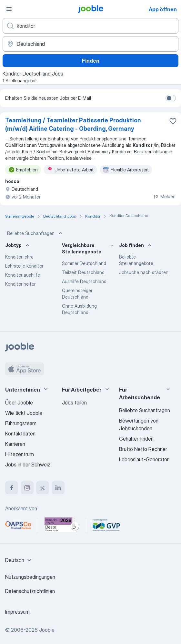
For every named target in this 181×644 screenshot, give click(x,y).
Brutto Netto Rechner (143, 449)
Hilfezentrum (20, 454)
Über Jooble (19, 403)
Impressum (17, 612)
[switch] (171, 98)
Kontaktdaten (20, 434)
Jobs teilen (74, 403)
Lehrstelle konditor (24, 266)
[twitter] (43, 488)
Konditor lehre (19, 257)
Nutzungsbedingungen (30, 577)
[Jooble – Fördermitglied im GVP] (106, 525)
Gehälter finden (136, 439)
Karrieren (15, 444)
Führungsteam (21, 423)
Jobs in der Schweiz (28, 465)
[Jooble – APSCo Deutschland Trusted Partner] (18, 525)
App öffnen (163, 9)
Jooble (47, 630)
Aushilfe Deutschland (84, 281)
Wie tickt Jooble (24, 413)
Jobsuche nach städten (144, 272)
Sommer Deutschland (84, 263)
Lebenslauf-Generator (144, 459)
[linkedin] (58, 488)
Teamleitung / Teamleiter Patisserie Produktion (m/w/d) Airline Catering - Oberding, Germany (73, 124)
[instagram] (27, 488)
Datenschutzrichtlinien (30, 591)
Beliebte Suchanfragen (35, 233)
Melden (164, 196)
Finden (91, 61)
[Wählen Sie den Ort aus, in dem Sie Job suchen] (90, 44)
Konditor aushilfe (23, 275)
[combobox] (19, 560)
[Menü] (9, 9)
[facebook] (12, 488)
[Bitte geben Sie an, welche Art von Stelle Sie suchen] (90, 26)
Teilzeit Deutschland (83, 272)
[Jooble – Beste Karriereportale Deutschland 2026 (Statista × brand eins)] (62, 525)
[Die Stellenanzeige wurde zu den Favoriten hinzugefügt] (173, 121)
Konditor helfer (20, 284)
